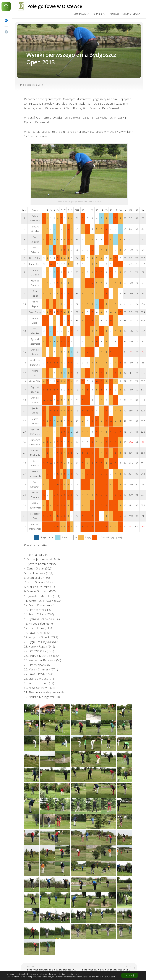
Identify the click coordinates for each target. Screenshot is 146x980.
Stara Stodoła (131, 14)
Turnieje (97, 14)
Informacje (79, 14)
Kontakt (114, 14)
